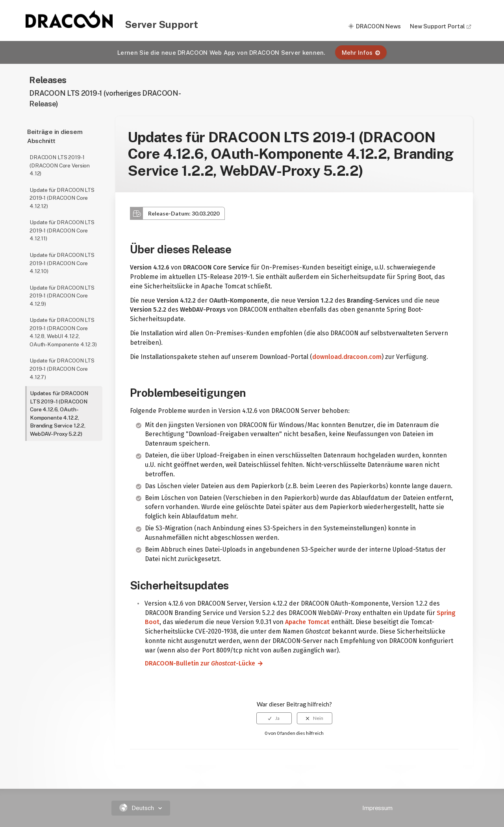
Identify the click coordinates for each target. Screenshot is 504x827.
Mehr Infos (361, 53)
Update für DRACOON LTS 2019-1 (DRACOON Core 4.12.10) (62, 263)
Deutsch (138, 808)
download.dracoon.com (347, 357)
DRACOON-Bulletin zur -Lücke (197, 663)
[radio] (274, 718)
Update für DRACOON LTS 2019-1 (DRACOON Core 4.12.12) (62, 198)
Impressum (377, 808)
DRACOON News (378, 26)
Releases (48, 80)
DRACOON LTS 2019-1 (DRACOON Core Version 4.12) (60, 165)
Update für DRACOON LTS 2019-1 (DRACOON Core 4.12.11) (62, 230)
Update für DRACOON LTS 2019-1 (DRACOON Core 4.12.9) (62, 296)
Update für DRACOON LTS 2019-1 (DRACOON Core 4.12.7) (62, 369)
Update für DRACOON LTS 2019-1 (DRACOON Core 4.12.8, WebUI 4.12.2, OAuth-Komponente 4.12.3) (63, 332)
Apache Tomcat (307, 622)
